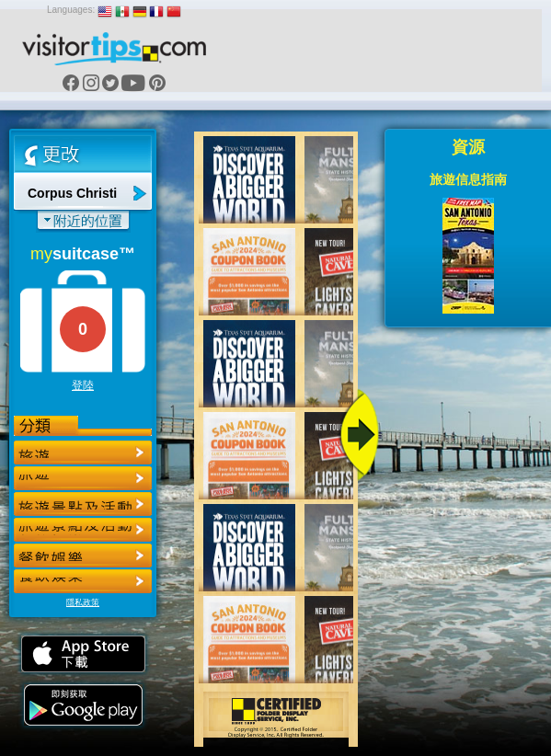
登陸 (83, 385)
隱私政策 (83, 602)
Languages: (71, 10)
